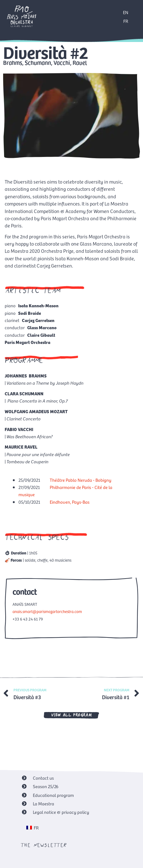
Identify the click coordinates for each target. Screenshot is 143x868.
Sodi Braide (30, 313)
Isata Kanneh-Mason (38, 305)
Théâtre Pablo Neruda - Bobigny (81, 480)
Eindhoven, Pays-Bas (70, 502)
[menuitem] (33, 828)
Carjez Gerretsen (38, 320)
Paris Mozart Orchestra (28, 342)
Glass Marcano (42, 327)
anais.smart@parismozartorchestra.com (47, 611)
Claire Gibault (41, 335)
